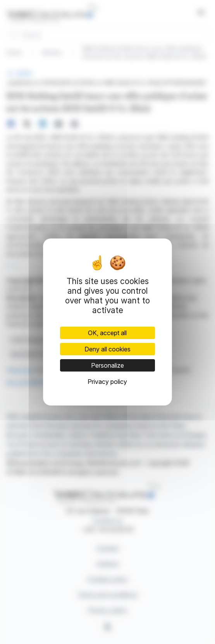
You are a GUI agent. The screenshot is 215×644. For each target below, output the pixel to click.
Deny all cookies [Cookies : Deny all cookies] (107, 349)
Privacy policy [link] (107, 382)
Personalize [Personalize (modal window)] (107, 365)
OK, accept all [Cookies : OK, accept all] (107, 333)
